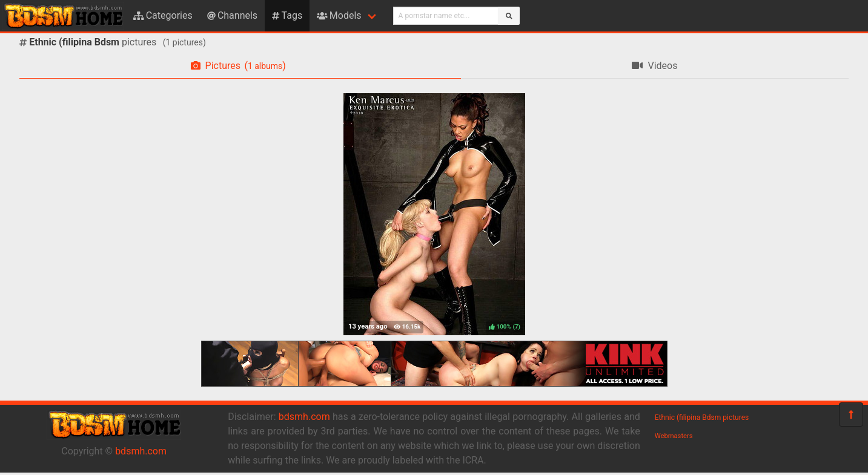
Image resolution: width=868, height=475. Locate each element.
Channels (232, 15)
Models (339, 15)
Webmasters (674, 436)
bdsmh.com (141, 451)
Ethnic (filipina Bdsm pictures (702, 418)
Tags (287, 15)
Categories (163, 15)
